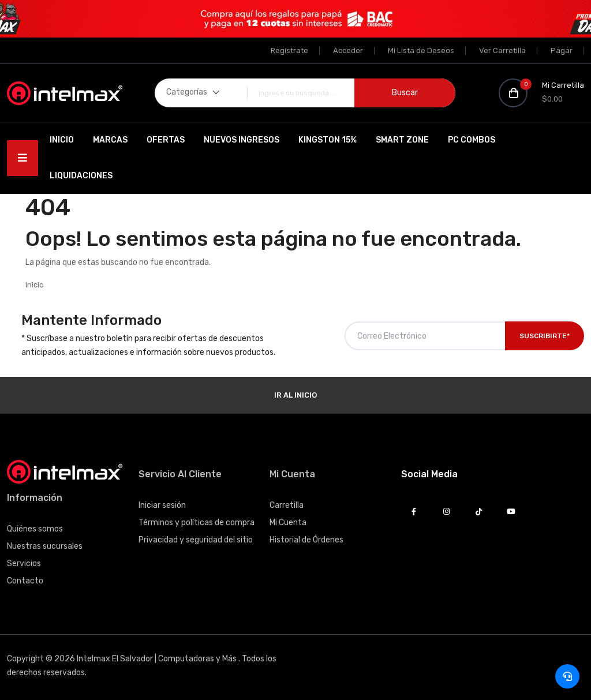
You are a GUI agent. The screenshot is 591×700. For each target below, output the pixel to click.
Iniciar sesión (162, 505)
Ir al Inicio (295, 395)
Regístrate (289, 50)
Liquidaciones (81, 176)
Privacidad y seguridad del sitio (196, 540)
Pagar (562, 50)
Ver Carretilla (502, 50)
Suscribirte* (545, 336)
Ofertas (166, 140)
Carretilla (287, 505)
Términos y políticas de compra (197, 523)
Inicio (62, 140)
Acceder (348, 50)
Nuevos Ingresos (242, 140)
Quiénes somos (35, 529)
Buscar (405, 93)
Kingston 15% (328, 140)
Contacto (25, 581)
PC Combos (472, 140)
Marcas (110, 140)
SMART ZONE (402, 140)
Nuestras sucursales (45, 546)
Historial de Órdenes (306, 540)
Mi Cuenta (288, 523)
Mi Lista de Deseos (421, 50)
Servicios (24, 564)
